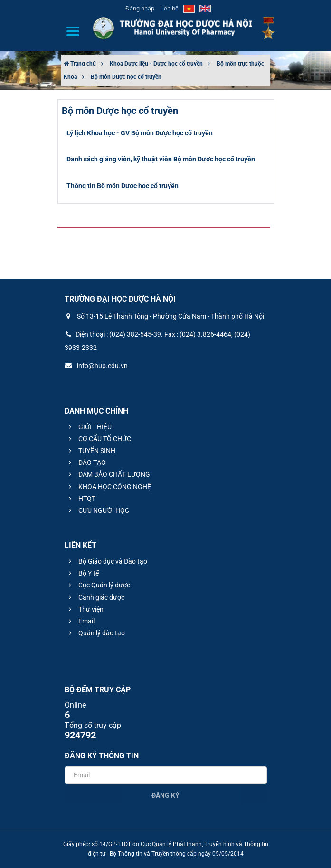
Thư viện (85, 609)
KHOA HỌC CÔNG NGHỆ (109, 487)
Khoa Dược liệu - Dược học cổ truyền (156, 64)
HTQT (81, 499)
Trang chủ (80, 64)
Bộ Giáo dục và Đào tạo (107, 561)
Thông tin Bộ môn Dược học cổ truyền (123, 186)
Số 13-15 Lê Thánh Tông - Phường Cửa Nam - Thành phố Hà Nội (164, 316)
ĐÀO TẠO (86, 462)
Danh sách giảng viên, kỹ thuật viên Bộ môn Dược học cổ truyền (161, 159)
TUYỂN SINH (91, 451)
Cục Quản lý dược (98, 585)
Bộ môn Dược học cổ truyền (126, 77)
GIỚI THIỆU (89, 427)
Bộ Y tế (82, 573)
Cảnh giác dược (95, 597)
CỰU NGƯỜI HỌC (98, 510)
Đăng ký (165, 795)
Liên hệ (169, 8)
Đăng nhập (140, 8)
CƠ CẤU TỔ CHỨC (99, 439)
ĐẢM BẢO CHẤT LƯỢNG (108, 474)
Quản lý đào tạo (95, 633)
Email (80, 621)
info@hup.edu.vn (96, 366)
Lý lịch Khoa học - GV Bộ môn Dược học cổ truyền (140, 133)
